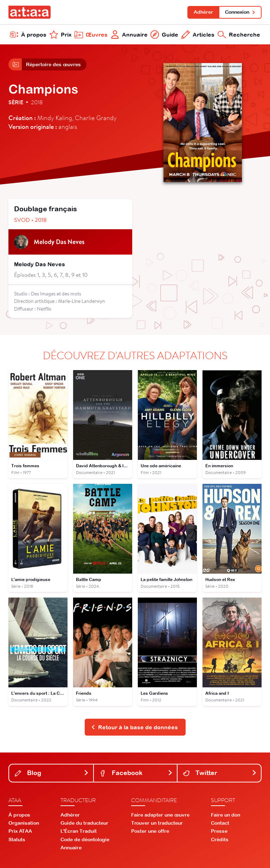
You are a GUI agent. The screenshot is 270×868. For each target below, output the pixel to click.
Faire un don (226, 815)
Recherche (239, 35)
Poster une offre (150, 831)
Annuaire (129, 35)
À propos (28, 35)
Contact (220, 823)
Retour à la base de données (134, 727)
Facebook (136, 773)
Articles (198, 35)
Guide (164, 35)
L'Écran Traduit (79, 831)
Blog (52, 773)
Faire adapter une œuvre (160, 815)
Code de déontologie (85, 839)
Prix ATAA (20, 831)
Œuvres (91, 35)
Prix (60, 35)
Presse (219, 831)
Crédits (220, 839)
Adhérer (203, 12)
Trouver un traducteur (157, 823)
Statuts (17, 839)
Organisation (24, 823)
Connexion (240, 12)
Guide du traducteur (84, 823)
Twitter (220, 773)
